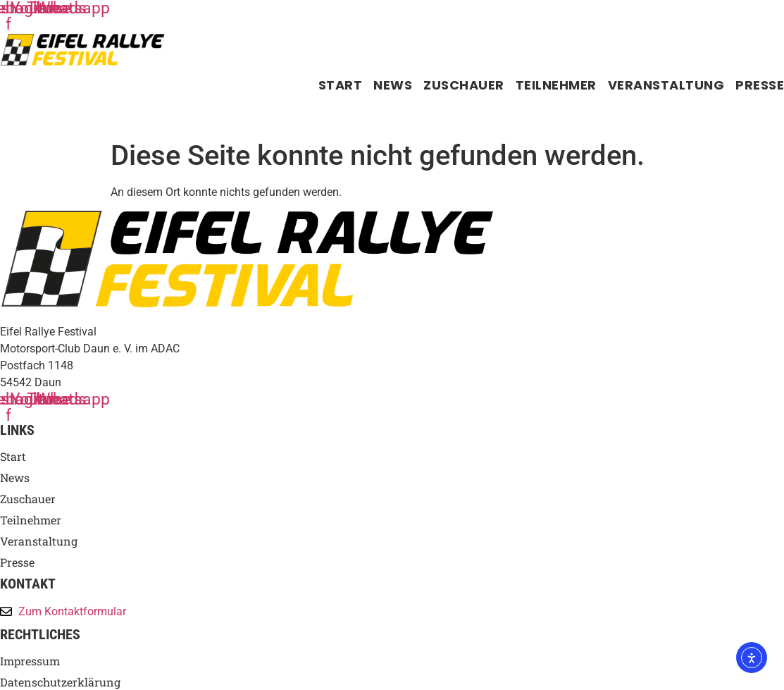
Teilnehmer (556, 85)
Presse (760, 85)
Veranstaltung (666, 85)
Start (341, 85)
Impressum (30, 661)
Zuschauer (464, 85)
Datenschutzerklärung (60, 682)
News (393, 85)
